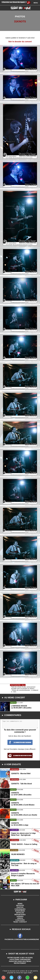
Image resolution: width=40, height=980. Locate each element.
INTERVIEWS (20, 911)
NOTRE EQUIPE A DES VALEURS (20, 958)
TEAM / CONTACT (20, 922)
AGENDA (20, 916)
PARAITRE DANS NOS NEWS (20, 961)
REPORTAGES (20, 915)
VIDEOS (20, 918)
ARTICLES (20, 913)
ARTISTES (20, 905)
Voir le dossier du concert (20, 42)
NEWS (20, 904)
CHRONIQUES (20, 909)
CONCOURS (20, 920)
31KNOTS (20, 21)
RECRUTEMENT (20, 963)
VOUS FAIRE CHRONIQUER (20, 959)
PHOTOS (20, 907)
